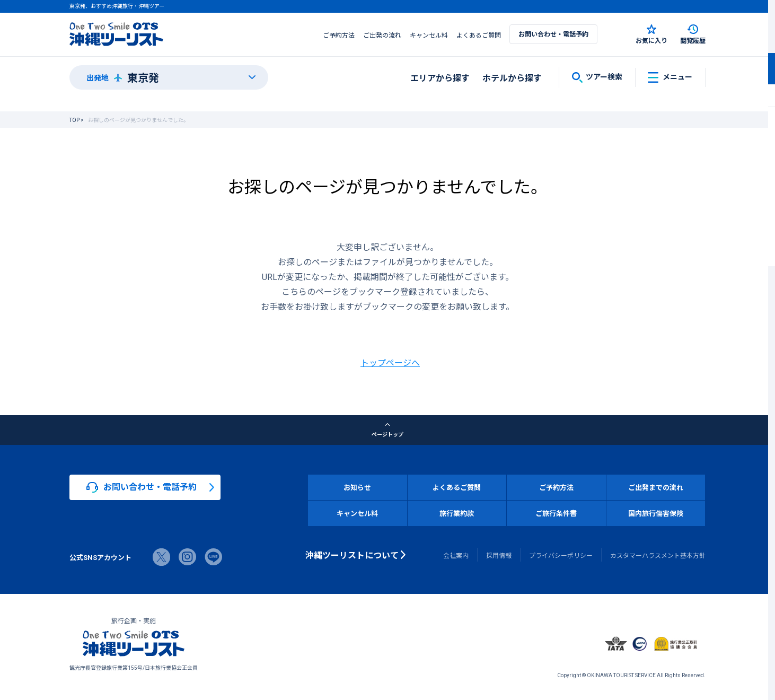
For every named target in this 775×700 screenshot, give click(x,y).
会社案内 (456, 555)
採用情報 (499, 555)
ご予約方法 (339, 35)
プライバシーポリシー (561, 555)
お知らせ (357, 487)
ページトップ (387, 430)
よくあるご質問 (479, 35)
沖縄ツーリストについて (352, 555)
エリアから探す (440, 77)
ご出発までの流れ (656, 487)
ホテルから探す (512, 77)
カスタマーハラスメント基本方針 (658, 555)
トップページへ (390, 362)
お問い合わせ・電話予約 (553, 34)
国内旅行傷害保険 (656, 513)
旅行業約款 (457, 513)
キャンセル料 (429, 35)
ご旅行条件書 (556, 513)
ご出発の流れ (382, 35)
